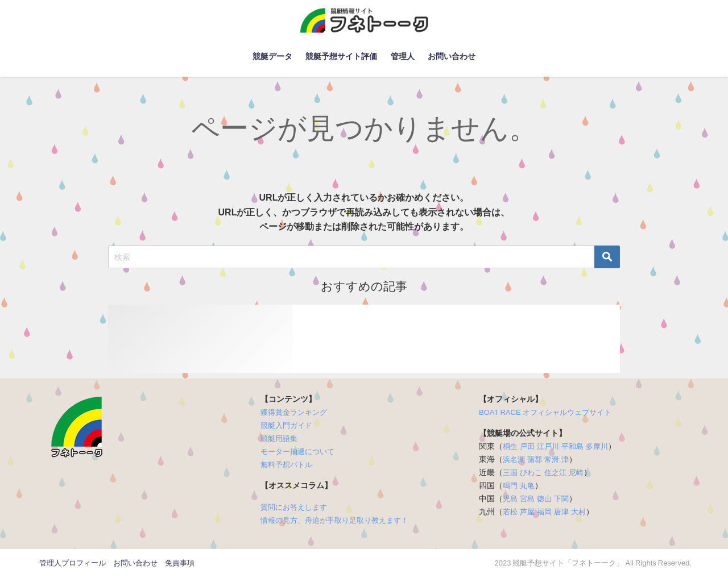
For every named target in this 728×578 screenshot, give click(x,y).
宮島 (527, 499)
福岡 (544, 512)
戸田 (527, 446)
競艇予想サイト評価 (341, 56)
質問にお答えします (294, 507)
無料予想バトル (286, 465)
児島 (510, 499)
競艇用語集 (279, 438)
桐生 (510, 446)
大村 (578, 512)
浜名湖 (514, 460)
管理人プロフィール (73, 563)
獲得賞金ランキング (294, 412)
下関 (561, 499)
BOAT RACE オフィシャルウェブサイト (545, 412)
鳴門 (510, 486)
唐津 (561, 512)
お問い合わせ (452, 56)
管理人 (403, 56)
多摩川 (597, 446)
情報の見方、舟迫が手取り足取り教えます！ (334, 520)
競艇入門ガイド (286, 425)
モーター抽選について (297, 452)
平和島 (572, 446)
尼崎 (576, 473)
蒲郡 (535, 460)
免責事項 (180, 563)
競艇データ (272, 56)
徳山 (544, 499)
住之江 (555, 473)
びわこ (531, 473)
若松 (510, 512)
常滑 (552, 460)
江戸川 (548, 446)
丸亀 (527, 486)
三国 (510, 473)
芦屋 (527, 512)
